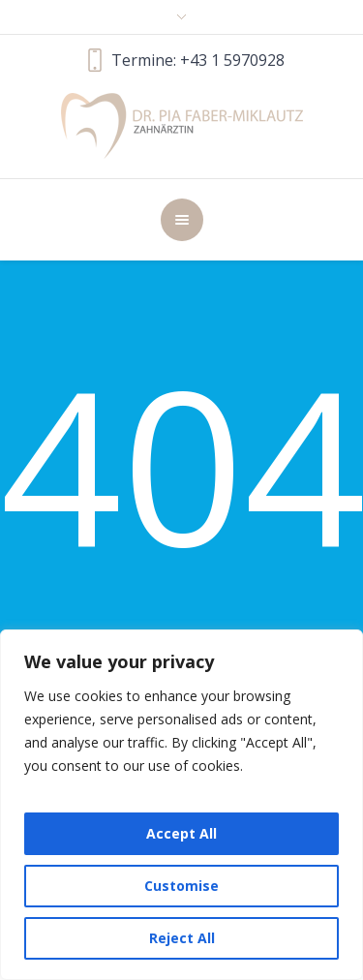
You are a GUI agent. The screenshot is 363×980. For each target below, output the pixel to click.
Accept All (181, 833)
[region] (181, 805)
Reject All (182, 938)
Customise (181, 886)
